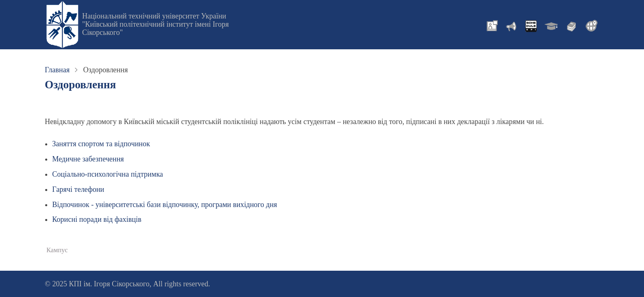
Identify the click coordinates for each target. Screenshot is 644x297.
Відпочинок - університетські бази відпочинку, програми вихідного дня (165, 205)
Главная (57, 70)
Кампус (57, 250)
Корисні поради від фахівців (97, 219)
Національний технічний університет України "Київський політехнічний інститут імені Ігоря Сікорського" (155, 24)
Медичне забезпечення (88, 159)
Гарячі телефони (78, 189)
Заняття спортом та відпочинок (101, 144)
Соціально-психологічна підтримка (108, 174)
